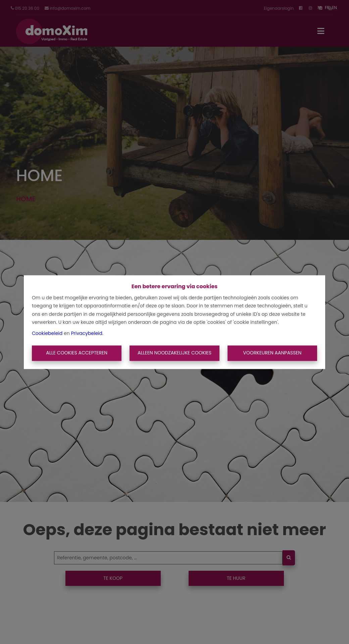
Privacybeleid (87, 333)
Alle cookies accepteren (77, 353)
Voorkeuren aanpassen (272, 353)
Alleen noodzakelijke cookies (174, 353)
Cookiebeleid (47, 333)
